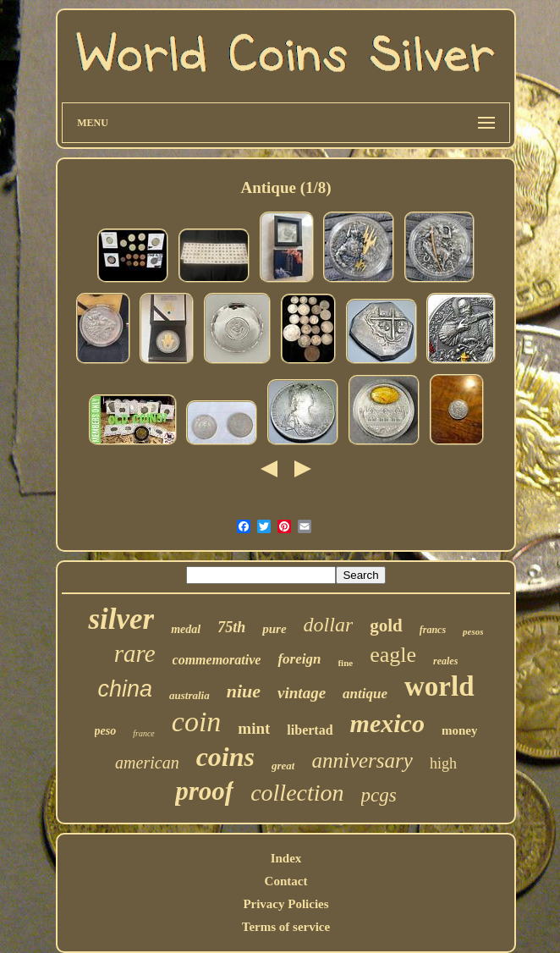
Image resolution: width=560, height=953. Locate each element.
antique (365, 694)
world (439, 686)
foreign (299, 659)
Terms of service (286, 927)
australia (189, 695)
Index (286, 858)
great (283, 766)
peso (106, 731)
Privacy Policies (285, 904)
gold (386, 625)
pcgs (379, 795)
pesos (473, 631)
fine (345, 663)
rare (135, 653)
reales (445, 661)
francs (433, 630)
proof (204, 791)
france (144, 733)
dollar (329, 625)
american (147, 763)
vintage (302, 693)
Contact (286, 881)
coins (225, 757)
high (443, 763)
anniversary (362, 760)
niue (244, 691)
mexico (387, 723)
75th (231, 627)
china (126, 689)
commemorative (217, 660)
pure (274, 629)
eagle (393, 655)
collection (297, 793)
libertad (310, 730)
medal (186, 629)
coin (197, 722)
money (460, 730)
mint (254, 728)
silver (121, 619)
